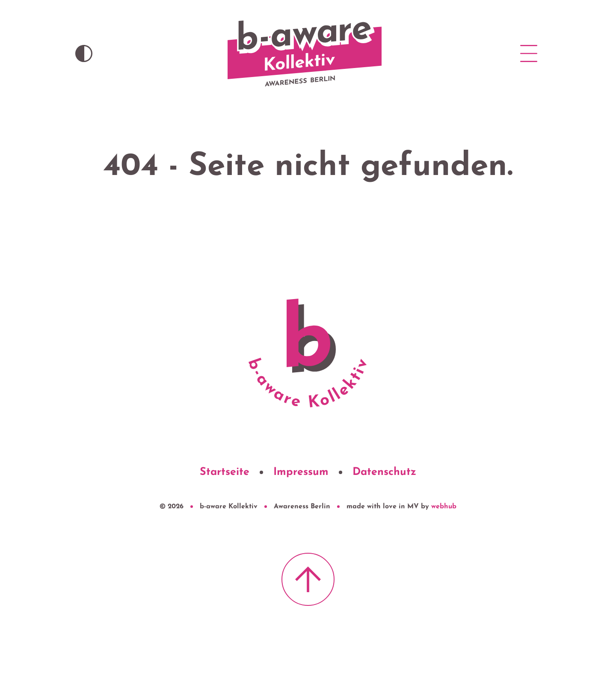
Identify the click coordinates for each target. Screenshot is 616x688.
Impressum (301, 472)
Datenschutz (384, 472)
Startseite (225, 472)
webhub (444, 507)
